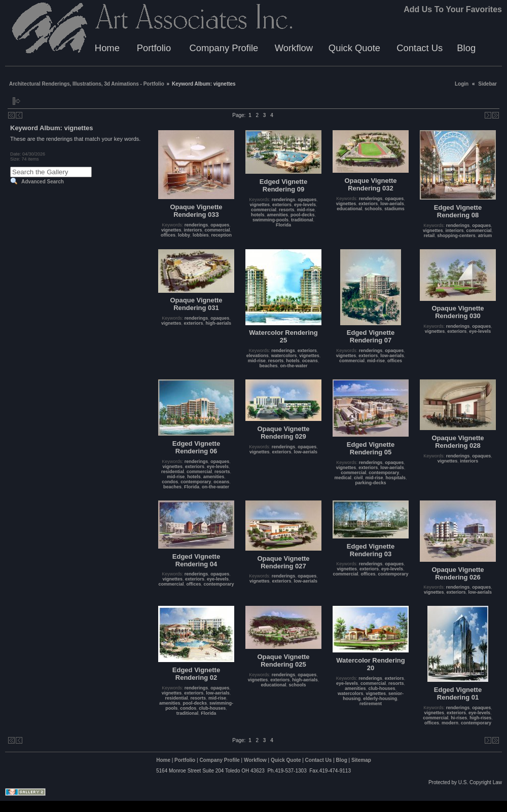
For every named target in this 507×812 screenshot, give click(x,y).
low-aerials (392, 204)
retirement (371, 704)
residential (173, 472)
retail (429, 236)
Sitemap (361, 760)
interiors (193, 230)
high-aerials (219, 323)
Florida (283, 225)
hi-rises (459, 718)
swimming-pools (270, 220)
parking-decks (370, 483)
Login (462, 84)
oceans (310, 361)
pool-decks (303, 215)
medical (343, 478)
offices (168, 235)
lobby (184, 235)
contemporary (196, 482)
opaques (220, 225)
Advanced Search (43, 182)
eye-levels (305, 205)
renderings (196, 225)
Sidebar (487, 84)
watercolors (284, 356)
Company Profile (224, 48)
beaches (268, 366)
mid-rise (306, 210)
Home (107, 48)
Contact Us (420, 48)
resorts (287, 210)
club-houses (212, 708)
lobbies (201, 235)
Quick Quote (354, 48)
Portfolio (154, 48)
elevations (258, 356)
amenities (277, 215)
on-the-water (294, 366)
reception (222, 235)
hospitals (396, 478)
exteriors (282, 205)
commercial (218, 230)
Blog (466, 48)
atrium (485, 236)
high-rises (480, 718)
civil (358, 478)
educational (349, 209)
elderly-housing (380, 699)
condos (170, 482)
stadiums (394, 209)
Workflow (294, 48)
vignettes (171, 230)
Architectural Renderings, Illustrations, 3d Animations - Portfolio (87, 84)
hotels (258, 215)
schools (373, 209)
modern (450, 723)
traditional (302, 220)
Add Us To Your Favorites (453, 9)
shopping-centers (456, 236)
